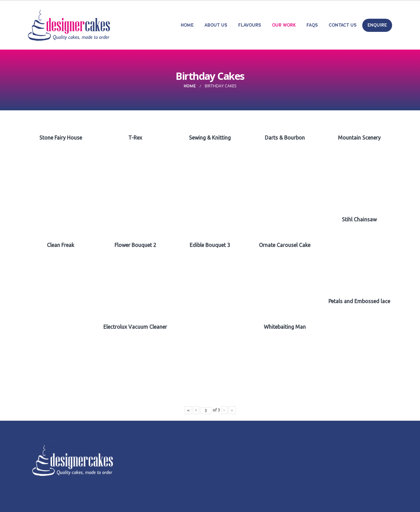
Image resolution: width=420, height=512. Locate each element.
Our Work (284, 25)
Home (187, 25)
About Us (216, 25)
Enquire (377, 25)
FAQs (312, 25)
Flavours (250, 25)
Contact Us (343, 25)
